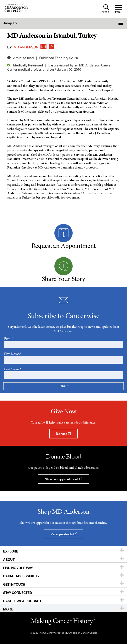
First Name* (13, 354)
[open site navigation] (118, 9)
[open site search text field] (106, 9)
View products (64, 534)
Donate (63, 434)
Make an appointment (63, 479)
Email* (9, 339)
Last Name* (13, 369)
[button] (117, 23)
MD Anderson (26, 47)
